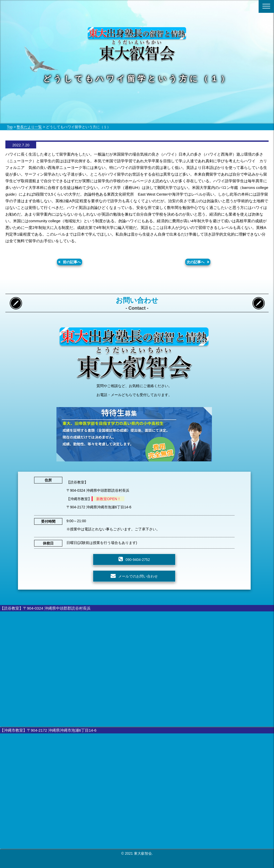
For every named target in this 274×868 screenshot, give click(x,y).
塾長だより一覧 (29, 127)
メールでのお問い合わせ (138, 576)
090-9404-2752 (138, 560)
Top (10, 127)
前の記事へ (72, 262)
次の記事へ (195, 262)
